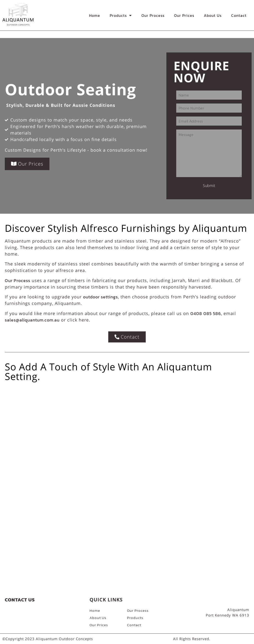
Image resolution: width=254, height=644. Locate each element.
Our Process (153, 15)
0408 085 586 (206, 313)
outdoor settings (100, 297)
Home (95, 15)
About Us (213, 15)
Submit (209, 186)
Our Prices (184, 15)
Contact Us (20, 600)
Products (121, 15)
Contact (239, 15)
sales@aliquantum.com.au (32, 320)
